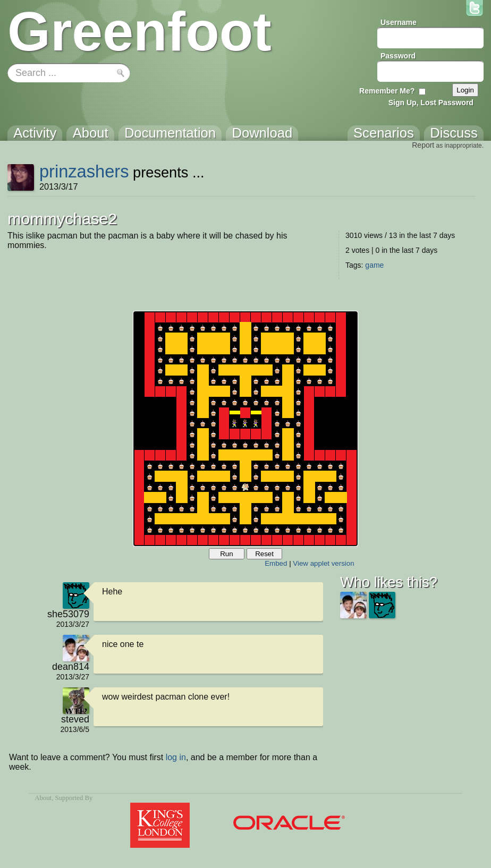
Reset (264, 554)
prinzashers (84, 171)
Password (398, 56)
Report (423, 145)
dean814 (71, 667)
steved (75, 719)
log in (176, 757)
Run (226, 554)
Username (399, 22)
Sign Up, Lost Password (431, 103)
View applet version (323, 563)
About (43, 798)
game (374, 265)
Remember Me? (387, 91)
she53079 (68, 614)
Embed (276, 563)
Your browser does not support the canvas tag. (245, 429)
